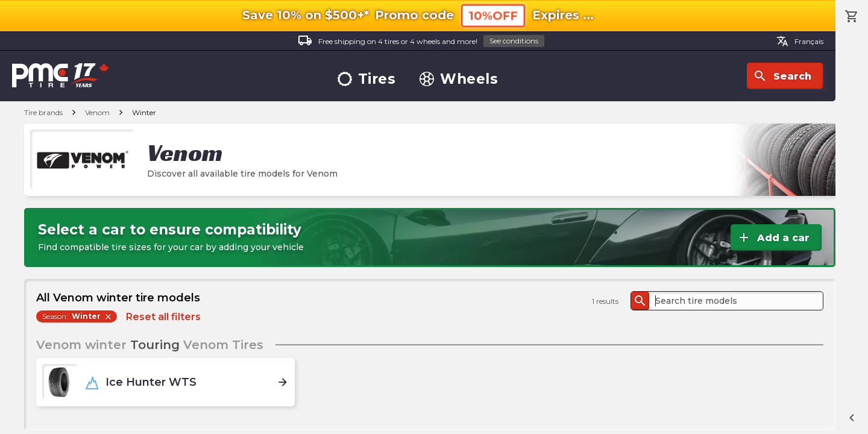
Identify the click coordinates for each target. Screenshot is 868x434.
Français (800, 41)
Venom (97, 112)
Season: (77, 316)
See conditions (514, 41)
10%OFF (493, 15)
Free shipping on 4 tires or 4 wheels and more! (421, 41)
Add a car (773, 237)
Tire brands (43, 112)
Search (782, 76)
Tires (367, 79)
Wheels (459, 79)
